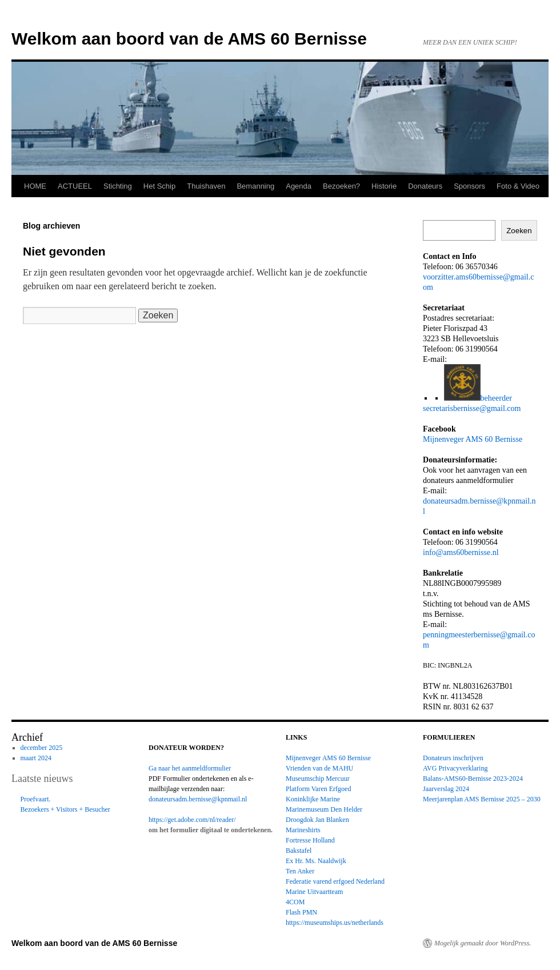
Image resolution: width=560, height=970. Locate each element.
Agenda (299, 186)
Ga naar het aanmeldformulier (190, 768)
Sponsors (469, 186)
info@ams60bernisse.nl (461, 552)
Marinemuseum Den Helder (324, 809)
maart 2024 (36, 758)
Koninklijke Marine (313, 799)
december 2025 (42, 748)
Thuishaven (206, 186)
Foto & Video (518, 186)
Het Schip (159, 186)
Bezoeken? (341, 186)
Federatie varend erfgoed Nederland (335, 881)
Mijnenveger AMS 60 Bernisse (473, 439)
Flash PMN (301, 912)
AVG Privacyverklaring (455, 768)
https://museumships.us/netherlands (335, 923)
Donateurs (425, 186)
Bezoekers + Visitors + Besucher (65, 809)
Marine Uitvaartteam (314, 892)
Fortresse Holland (310, 840)
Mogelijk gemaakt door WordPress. (483, 943)
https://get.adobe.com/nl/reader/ (192, 820)
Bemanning (255, 186)
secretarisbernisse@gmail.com (472, 408)
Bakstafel (299, 851)
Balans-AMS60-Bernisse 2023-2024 (473, 779)
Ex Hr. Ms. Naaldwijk (316, 861)
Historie (384, 186)
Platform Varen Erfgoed (318, 789)
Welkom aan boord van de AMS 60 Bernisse (189, 39)
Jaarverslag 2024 (446, 789)
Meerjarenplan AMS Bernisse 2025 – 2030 (482, 799)
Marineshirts (303, 830)
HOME (35, 186)
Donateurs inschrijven (453, 758)
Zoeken (519, 231)
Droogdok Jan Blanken (317, 820)
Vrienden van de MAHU (319, 768)
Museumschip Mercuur (318, 779)
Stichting (118, 186)
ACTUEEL (75, 186)
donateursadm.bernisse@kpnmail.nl (198, 799)
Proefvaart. (36, 799)
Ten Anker (300, 871)
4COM (295, 902)
